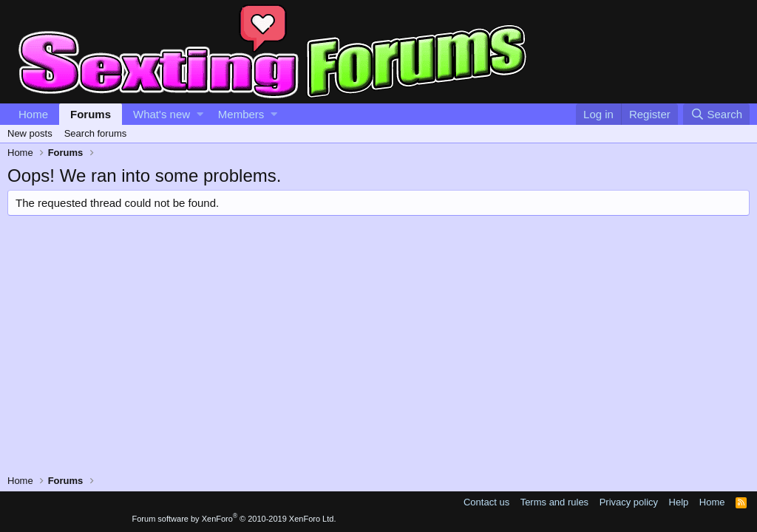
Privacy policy (629, 502)
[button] (200, 114)
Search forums (96, 133)
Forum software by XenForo (234, 519)
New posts (30, 133)
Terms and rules (554, 502)
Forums (91, 114)
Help (679, 502)
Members (241, 114)
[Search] (716, 114)
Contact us (486, 502)
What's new (162, 114)
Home (33, 114)
